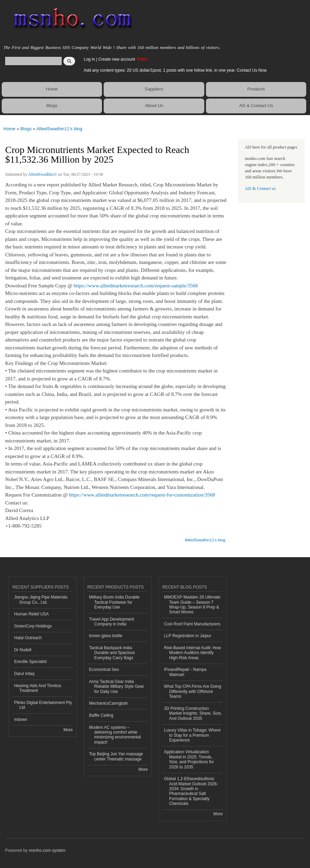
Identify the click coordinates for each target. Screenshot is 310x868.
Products (256, 89)
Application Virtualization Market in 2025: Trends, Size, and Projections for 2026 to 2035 (189, 759)
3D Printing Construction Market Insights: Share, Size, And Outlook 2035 (193, 713)
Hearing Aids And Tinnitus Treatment (38, 688)
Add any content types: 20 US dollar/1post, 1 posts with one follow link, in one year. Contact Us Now (175, 70)
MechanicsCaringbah (109, 703)
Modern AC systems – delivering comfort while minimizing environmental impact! (115, 735)
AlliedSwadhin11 (43, 174)
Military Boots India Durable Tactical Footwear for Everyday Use (115, 602)
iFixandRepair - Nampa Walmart (185, 672)
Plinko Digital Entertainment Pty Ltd (43, 705)
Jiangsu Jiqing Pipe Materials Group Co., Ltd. (41, 600)
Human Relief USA (32, 614)
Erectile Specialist (30, 662)
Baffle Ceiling (101, 715)
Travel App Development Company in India (112, 622)
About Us (154, 106)
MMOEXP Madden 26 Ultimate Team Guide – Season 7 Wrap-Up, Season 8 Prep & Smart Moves (192, 605)
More (68, 730)
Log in (89, 59)
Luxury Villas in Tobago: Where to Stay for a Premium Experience (192, 735)
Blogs (52, 106)
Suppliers (154, 89)
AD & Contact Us (256, 106)
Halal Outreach (28, 638)
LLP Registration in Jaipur (188, 636)
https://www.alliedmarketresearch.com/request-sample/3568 (136, 286)
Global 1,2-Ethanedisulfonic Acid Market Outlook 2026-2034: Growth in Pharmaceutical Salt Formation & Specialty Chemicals (191, 791)
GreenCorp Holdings (33, 626)
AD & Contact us (260, 188)
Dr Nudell (23, 650)
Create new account (117, 59)
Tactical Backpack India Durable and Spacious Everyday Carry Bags (112, 653)
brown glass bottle (106, 636)
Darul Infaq (24, 674)
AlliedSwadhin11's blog (59, 129)
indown (21, 719)
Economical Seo (104, 670)
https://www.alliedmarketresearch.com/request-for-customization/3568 (142, 495)
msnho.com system (47, 850)
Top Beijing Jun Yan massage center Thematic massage (116, 756)
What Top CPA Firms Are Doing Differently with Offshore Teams (193, 691)
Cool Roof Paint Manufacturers (192, 624)
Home (52, 89)
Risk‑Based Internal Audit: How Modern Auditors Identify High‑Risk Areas (192, 653)
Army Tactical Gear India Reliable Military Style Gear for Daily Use (117, 687)
